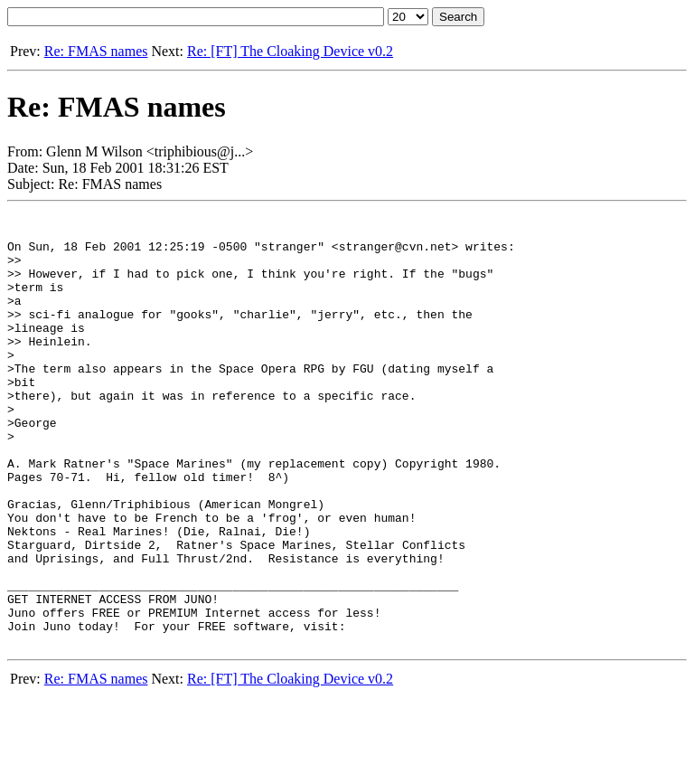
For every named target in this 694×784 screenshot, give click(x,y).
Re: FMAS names (96, 51)
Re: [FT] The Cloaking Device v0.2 (290, 51)
